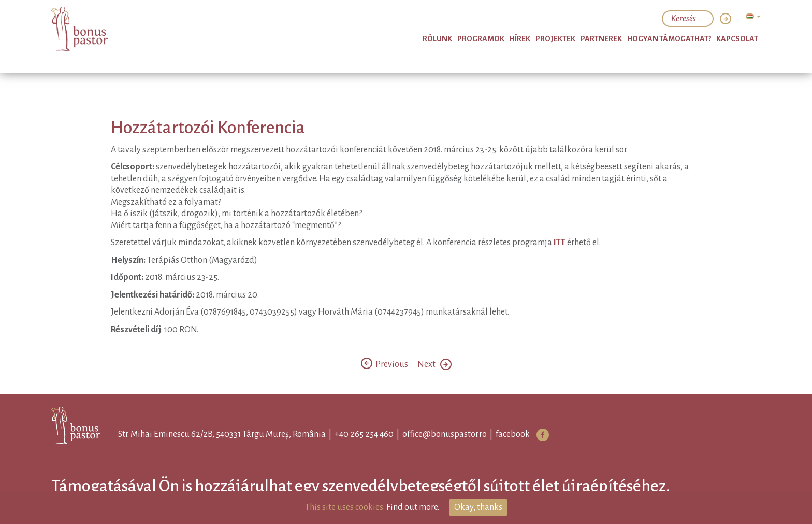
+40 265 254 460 (364, 434)
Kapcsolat (737, 39)
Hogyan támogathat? (669, 39)
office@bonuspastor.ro (445, 434)
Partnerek (601, 39)
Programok (481, 39)
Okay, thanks (478, 507)
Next (434, 364)
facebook (513, 434)
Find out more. (413, 507)
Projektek (555, 39)
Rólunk (437, 39)
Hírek (520, 39)
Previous (385, 364)
